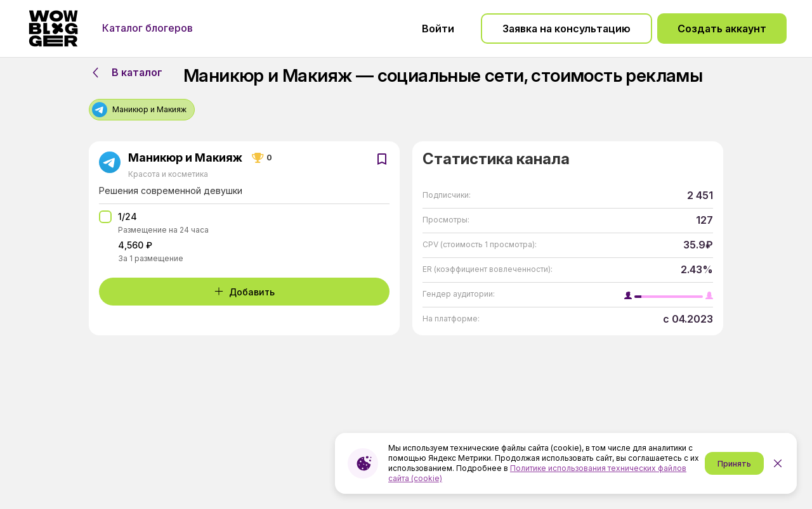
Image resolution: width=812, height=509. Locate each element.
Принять (734, 464)
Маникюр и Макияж (185, 158)
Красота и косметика (168, 174)
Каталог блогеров (147, 28)
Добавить (244, 292)
